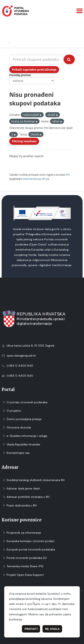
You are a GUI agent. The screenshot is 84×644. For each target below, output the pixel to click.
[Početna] (5, 42)
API (68, 175)
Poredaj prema (20, 75)
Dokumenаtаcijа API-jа (36, 179)
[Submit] (69, 59)
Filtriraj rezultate (24, 141)
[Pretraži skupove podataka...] (36, 59)
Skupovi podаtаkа (29, 42)
